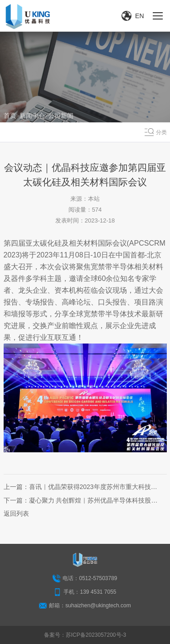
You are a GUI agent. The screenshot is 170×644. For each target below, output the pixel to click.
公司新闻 (61, 116)
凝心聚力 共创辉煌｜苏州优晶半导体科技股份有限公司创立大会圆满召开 (93, 500)
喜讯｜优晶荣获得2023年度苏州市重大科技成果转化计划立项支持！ (93, 487)
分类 (161, 132)
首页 (10, 116)
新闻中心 (32, 116)
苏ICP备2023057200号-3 (96, 635)
